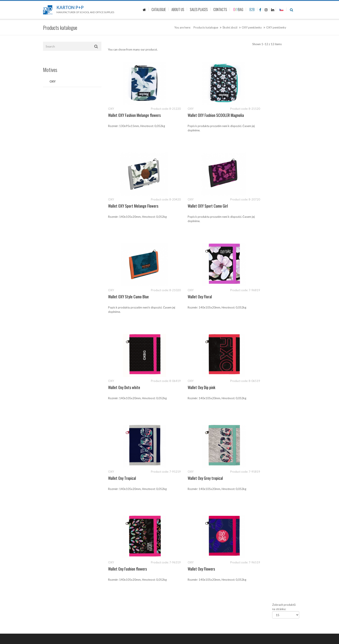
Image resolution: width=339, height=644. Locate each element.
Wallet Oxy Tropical (252, 297)
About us (178, 501)
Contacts (178, 491)
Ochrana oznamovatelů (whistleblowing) (198, 544)
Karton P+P (70, 7)
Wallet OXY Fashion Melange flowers (134, 115)
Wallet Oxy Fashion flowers (192, 387)
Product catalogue (184, 482)
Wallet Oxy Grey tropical (126, 387)
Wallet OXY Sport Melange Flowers (263, 115)
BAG (238, 10)
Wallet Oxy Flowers (251, 387)
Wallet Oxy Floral (250, 206)
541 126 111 (255, 482)
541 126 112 (275, 482)
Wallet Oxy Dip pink (187, 297)
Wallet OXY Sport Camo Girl (128, 206)
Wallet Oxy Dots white (124, 297)
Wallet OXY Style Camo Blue (193, 206)
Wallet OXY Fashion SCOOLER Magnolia (201, 115)
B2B (252, 10)
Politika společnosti (185, 554)
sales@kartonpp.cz (259, 486)
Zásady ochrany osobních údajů (193, 520)
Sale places (180, 511)
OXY (53, 81)
